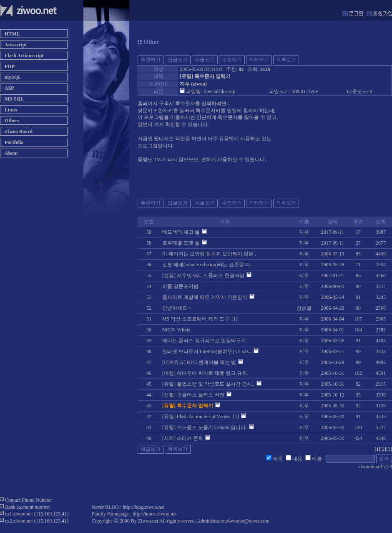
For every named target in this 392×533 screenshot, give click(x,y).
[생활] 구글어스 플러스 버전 (193, 395)
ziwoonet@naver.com (248, 521)
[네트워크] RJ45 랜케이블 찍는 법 (199, 362)
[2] (383, 449)
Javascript (16, 45)
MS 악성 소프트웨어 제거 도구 (196, 319)
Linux (11, 110)
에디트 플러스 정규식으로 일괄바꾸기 (204, 341)
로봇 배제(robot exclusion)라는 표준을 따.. (207, 265)
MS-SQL (14, 99)
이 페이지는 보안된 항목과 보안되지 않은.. (209, 254)
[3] (389, 449)
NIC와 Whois (176, 330)
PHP (10, 66)
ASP (9, 88)
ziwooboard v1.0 (375, 467)
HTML (12, 34)
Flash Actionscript (24, 56)
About (11, 153)
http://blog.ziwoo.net (143, 507)
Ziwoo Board (19, 131)
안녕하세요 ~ (177, 308)
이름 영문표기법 (180, 286)
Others (12, 121)
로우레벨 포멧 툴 (181, 243)
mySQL (13, 77)
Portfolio (14, 142)
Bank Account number (28, 507)
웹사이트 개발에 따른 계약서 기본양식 (205, 297)
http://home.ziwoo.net (155, 514)
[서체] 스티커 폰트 (183, 438)
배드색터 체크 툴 (181, 232)
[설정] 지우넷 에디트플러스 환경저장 (203, 275)
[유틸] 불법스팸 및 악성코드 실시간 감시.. (208, 384)
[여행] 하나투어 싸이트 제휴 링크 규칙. (205, 373)
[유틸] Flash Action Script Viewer (197, 417)
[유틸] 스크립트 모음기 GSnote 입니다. (205, 427)
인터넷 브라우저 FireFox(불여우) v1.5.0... (207, 351)
